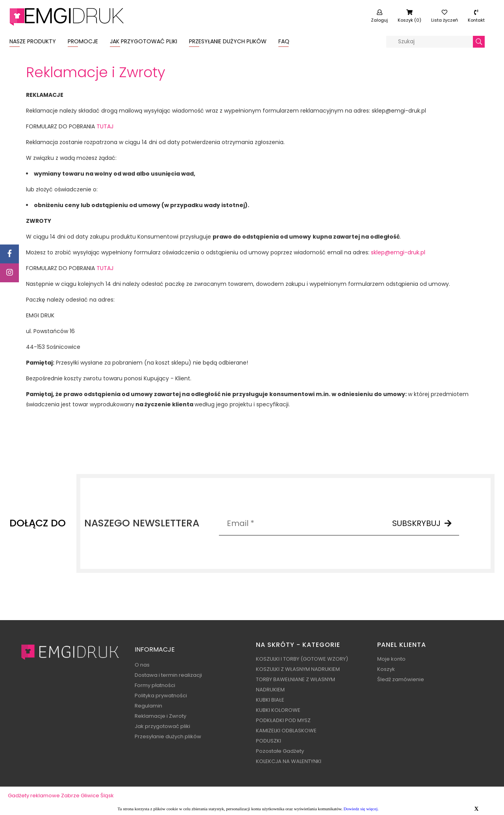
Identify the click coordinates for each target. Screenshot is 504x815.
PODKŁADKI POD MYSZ (283, 720)
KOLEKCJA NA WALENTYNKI (289, 761)
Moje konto (391, 659)
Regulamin (148, 706)
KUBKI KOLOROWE (278, 710)
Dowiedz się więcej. (361, 809)
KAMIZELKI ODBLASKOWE (286, 731)
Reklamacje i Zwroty (160, 716)
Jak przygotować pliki (162, 726)
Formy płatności (155, 685)
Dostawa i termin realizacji (168, 675)
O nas (142, 665)
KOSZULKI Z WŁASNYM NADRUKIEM (298, 669)
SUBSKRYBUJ (422, 523)
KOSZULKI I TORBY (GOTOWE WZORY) (302, 659)
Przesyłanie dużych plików (168, 736)
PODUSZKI (269, 741)
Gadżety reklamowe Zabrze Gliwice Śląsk (61, 796)
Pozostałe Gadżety (280, 751)
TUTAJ (105, 126)
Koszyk (386, 669)
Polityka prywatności (161, 696)
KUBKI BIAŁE (270, 700)
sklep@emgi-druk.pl (398, 252)
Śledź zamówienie (401, 679)
